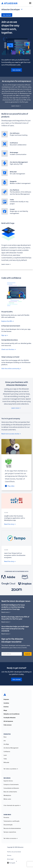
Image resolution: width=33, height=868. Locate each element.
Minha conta (7, 799)
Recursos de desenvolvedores (12, 828)
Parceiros (6, 817)
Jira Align (6, 744)
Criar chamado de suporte (12, 805)
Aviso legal (10, 859)
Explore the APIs (8, 321)
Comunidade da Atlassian (11, 788)
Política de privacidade (14, 852)
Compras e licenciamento (11, 784)
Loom (5, 755)
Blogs (5, 710)
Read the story (10, 524)
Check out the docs (9, 349)
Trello (5, 759)
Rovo (5, 737)
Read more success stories (11, 434)
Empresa (6, 699)
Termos (9, 855)
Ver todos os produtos (11, 769)
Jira (5, 741)
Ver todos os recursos (11, 838)
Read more (6, 612)
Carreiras (6, 703)
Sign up (5, 335)
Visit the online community (11, 368)
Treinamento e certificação (11, 821)
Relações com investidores (12, 714)
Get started (7, 15)
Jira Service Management (11, 748)
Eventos (6, 707)
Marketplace (7, 795)
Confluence (7, 752)
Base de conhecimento (10, 792)
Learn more (16, 106)
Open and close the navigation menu (22, 9)
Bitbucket (6, 762)
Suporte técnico (8, 781)
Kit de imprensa (8, 721)
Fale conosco (8, 725)
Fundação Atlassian (10, 718)
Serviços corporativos (10, 832)
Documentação (8, 825)
